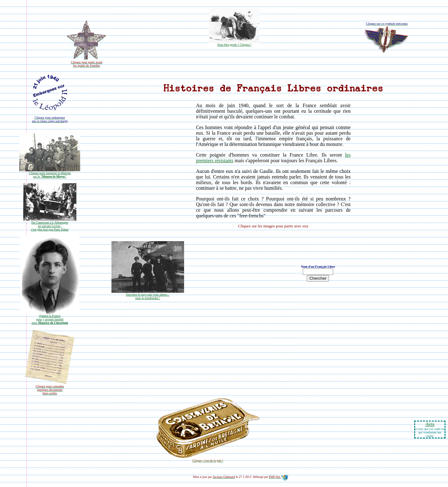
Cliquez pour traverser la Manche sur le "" (50, 173)
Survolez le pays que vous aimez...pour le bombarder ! (148, 295)
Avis (430, 424)
